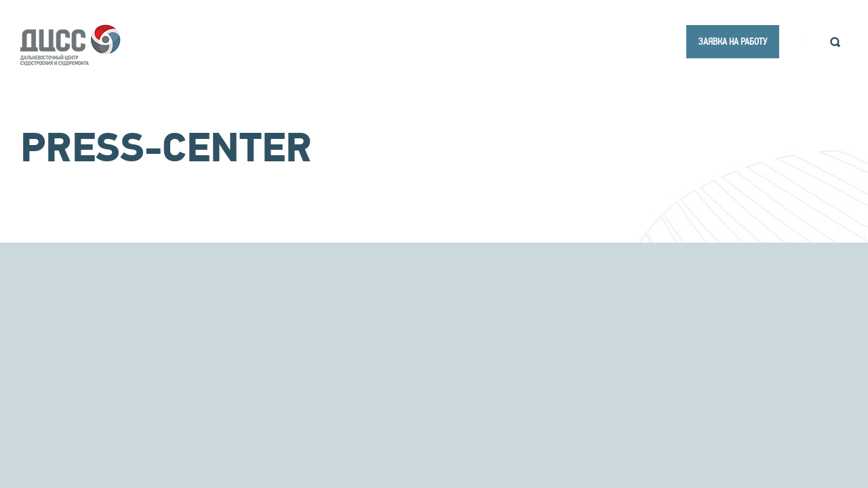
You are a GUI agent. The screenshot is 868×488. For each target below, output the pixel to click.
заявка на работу (733, 41)
